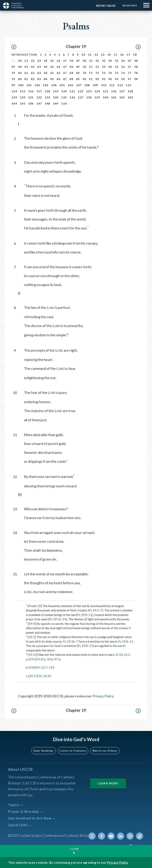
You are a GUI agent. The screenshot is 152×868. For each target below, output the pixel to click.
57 (130, 67)
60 (20, 73)
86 (58, 79)
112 (120, 85)
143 (130, 97)
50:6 (50, 659)
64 (46, 73)
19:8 (33, 667)
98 (136, 79)
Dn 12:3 (124, 655)
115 (23, 91)
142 (122, 97)
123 (89, 91)
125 (105, 91)
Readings (130, 5)
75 (117, 73)
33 (104, 61)
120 (64, 91)
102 (37, 85)
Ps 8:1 (41, 659)
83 (39, 79)
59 (13, 73)
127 (122, 91)
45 (52, 67)
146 (31, 103)
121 (72, 91)
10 (83, 55)
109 (95, 85)
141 (114, 97)
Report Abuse (106, 6)
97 (130, 79)
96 (123, 79)
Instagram (130, 836)
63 (39, 73)
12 (96, 55)
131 (31, 97)
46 (58, 67)
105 (62, 85)
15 (115, 55)
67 (65, 73)
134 (56, 97)
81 (26, 79)
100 (21, 85)
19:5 (32, 637)
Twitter (92, 836)
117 (39, 91)
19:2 (33, 659)
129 (14, 97)
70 (84, 73)
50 (84, 67)
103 (46, 85)
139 (97, 97)
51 (91, 67)
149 (56, 103)
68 (71, 73)
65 (52, 73)
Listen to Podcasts (73, 751)
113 (128, 85)
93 (104, 79)
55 (117, 67)
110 (104, 85)
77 (130, 73)
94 (110, 79)
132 (39, 97)
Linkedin (121, 836)
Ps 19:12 (55, 619)
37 (130, 61)
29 (78, 61)
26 (58, 61)
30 (84, 61)
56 (123, 67)
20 (20, 61)
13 (103, 55)
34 (110, 61)
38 (136, 61)
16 (122, 55)
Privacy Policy (103, 696)
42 (33, 67)
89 (78, 79)
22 (33, 61)
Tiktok (140, 836)
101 (29, 85)
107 (79, 85)
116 (31, 91)
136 (72, 97)
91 (91, 79)
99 (13, 85)
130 (23, 97)
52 (97, 67)
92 (97, 79)
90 (84, 79)
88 (71, 79)
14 (109, 55)
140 (105, 97)
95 (117, 79)
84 (46, 79)
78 (136, 73)
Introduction (24, 55)
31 (91, 61)
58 (136, 67)
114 (14, 91)
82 (33, 79)
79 (13, 79)
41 (26, 67)
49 (78, 67)
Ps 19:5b (69, 641)
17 (129, 55)
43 (39, 67)
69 (78, 73)
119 (56, 91)
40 (20, 67)
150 (64, 103)
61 (26, 73)
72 (97, 73)
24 (46, 61)
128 (130, 91)
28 (71, 61)
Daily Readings (44, 751)
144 (14, 103)
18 (135, 55)
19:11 (33, 676)
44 (46, 67)
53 (104, 67)
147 (39, 103)
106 (70, 85)
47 (65, 67)
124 (97, 91)
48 (71, 67)
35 (117, 61)
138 (89, 97)
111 (112, 85)
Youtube (111, 836)
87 (65, 79)
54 (110, 67)
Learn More (108, 783)
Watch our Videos (105, 751)
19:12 (33, 655)
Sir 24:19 (45, 676)
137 (81, 97)
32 (97, 61)
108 (87, 85)
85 (52, 79)
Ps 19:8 (82, 615)
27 (65, 61)
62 (33, 73)
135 (64, 97)
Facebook (102, 836)
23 (39, 61)
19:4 (32, 624)
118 (47, 91)
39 (13, 67)
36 (123, 61)
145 (23, 103)
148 (47, 103)
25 (52, 61)
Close (75, 849)
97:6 (57, 659)
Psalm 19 (35, 606)
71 (91, 73)
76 (123, 73)
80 (20, 79)
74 (110, 73)
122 (81, 91)
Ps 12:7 (42, 667)
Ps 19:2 (94, 610)
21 (26, 61)
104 (54, 85)
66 (58, 73)
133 (47, 97)
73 (104, 73)
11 (90, 55)
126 (114, 91)
